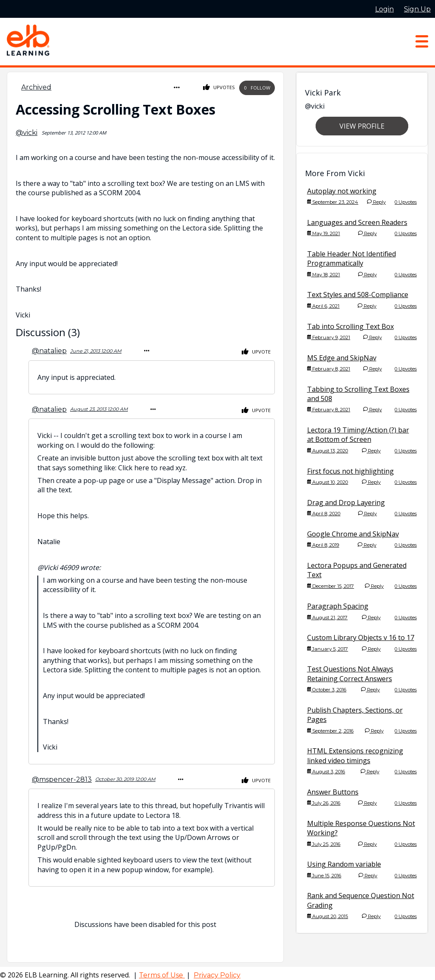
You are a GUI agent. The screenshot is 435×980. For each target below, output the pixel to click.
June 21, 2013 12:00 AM (96, 349)
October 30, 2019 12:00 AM (125, 776)
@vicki (27, 132)
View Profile (362, 126)
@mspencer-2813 (62, 776)
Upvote (256, 351)
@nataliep (49, 350)
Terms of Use (162, 972)
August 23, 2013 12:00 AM (99, 407)
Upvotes (219, 87)
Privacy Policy (217, 972)
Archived (36, 87)
